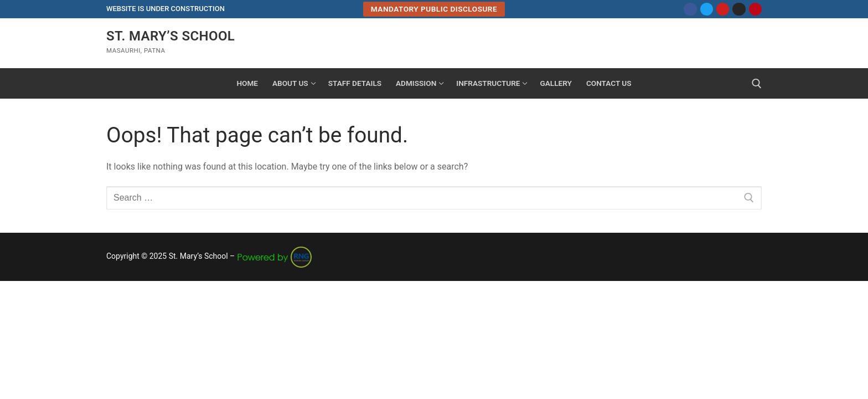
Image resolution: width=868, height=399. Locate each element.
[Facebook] (690, 9)
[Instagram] (739, 9)
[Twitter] (707, 9)
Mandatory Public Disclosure (434, 9)
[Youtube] (723, 9)
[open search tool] (757, 84)
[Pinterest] (755, 9)
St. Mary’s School (170, 36)
